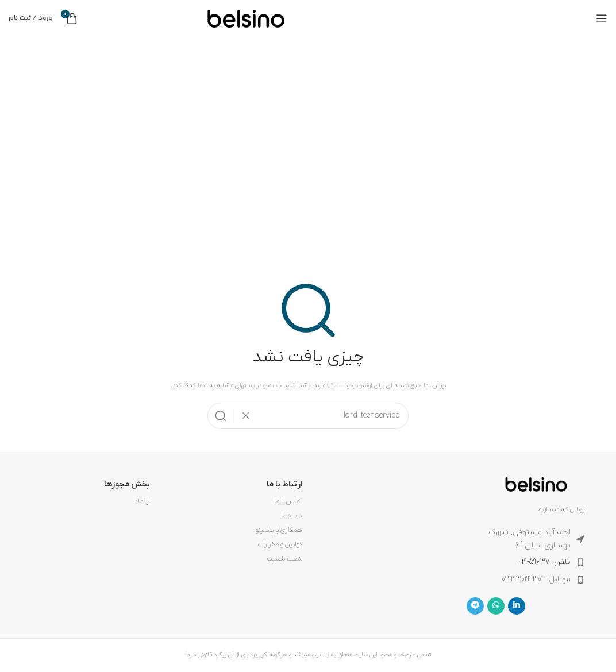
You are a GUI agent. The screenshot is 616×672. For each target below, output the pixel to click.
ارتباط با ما (284, 484)
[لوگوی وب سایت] (246, 18)
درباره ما (292, 516)
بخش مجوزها (127, 484)
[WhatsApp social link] (496, 606)
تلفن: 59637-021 (544, 562)
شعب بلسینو (285, 559)
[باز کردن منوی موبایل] (602, 18)
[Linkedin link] (517, 606)
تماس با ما (288, 501)
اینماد (142, 501)
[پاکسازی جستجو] (242, 416)
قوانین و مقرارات (280, 544)
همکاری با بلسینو (279, 530)
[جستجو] (308, 416)
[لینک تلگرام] (475, 606)
